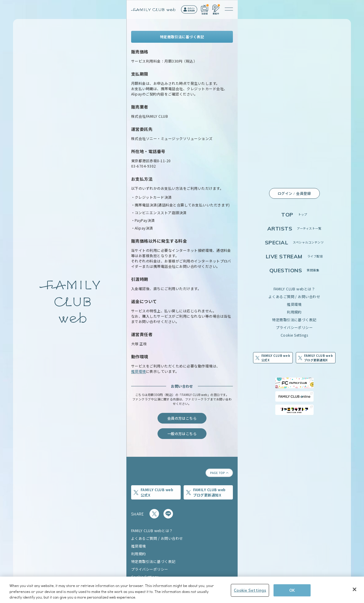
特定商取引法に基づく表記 (294, 320)
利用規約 (294, 312)
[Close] (355, 589)
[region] (182, 590)
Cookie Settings (294, 335)
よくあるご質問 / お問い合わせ (294, 296)
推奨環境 (294, 304)
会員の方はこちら (182, 418)
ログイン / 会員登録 (294, 193)
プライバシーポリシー (294, 327)
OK (292, 590)
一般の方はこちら (182, 433)
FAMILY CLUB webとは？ (294, 289)
